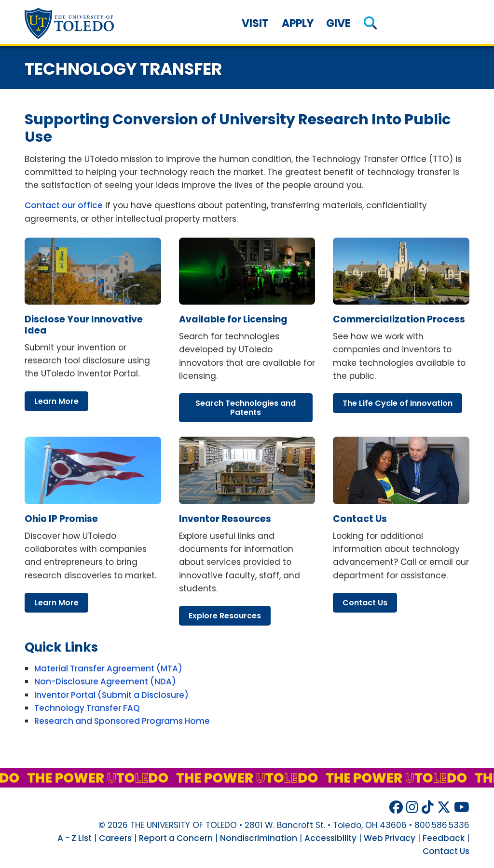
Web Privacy (390, 838)
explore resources (225, 616)
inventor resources (225, 519)
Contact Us (446, 851)
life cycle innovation (398, 403)
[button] (370, 23)
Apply (298, 23)
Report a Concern (176, 838)
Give (338, 23)
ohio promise (61, 519)
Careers (115, 838)
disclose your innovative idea (84, 325)
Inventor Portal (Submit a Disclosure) (111, 695)
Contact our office (64, 205)
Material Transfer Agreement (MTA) (108, 668)
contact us (360, 519)
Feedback (444, 838)
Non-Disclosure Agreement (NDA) (105, 681)
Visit (255, 23)
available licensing (233, 319)
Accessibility (330, 838)
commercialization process (399, 319)
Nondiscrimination (259, 838)
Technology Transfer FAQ (87, 708)
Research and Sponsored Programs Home (122, 721)
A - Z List (75, 838)
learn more (56, 401)
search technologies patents (246, 408)
